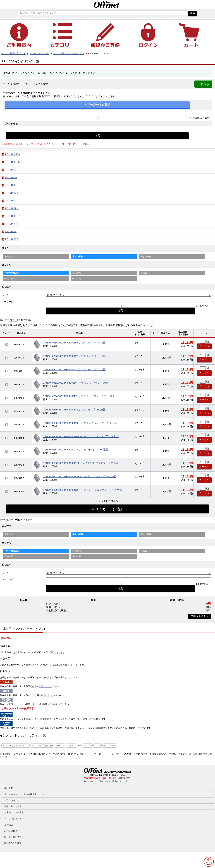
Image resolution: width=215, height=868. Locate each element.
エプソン (71, 745)
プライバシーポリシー (15, 800)
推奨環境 (9, 825)
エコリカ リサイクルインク (15, 745)
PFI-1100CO (12, 239)
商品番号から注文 (13, 843)
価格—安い (10, 279)
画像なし (9, 257)
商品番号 (77, 273)
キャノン (60, 745)
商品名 (144, 273)
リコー (97, 745)
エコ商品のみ (202, 306)
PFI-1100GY (12, 193)
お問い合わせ (45, 686)
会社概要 (9, 788)
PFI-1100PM (12, 208)
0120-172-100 (100, 775)
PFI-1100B (11, 231)
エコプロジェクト (13, 819)
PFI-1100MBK (12, 154)
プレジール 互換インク (42, 745)
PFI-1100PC (12, 201)
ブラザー (87, 745)
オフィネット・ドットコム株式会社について (26, 794)
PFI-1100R (11, 224)
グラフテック (110, 745)
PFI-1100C (11, 170)
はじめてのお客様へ (14, 837)
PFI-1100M (11, 177)
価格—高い (78, 279)
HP (79, 745)
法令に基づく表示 (13, 806)
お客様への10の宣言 (14, 813)
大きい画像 (146, 257)
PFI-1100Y (11, 185)
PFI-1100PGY (12, 216)
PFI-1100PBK (12, 162)
